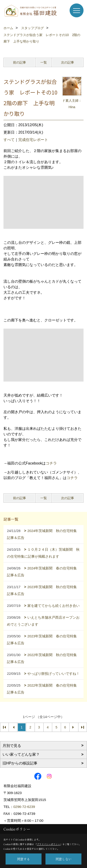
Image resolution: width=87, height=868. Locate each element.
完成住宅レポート (33, 140)
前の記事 (19, 62)
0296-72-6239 (24, 807)
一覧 (44, 62)
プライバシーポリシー (48, 844)
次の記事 (68, 62)
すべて (9, 140)
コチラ (51, 463)
